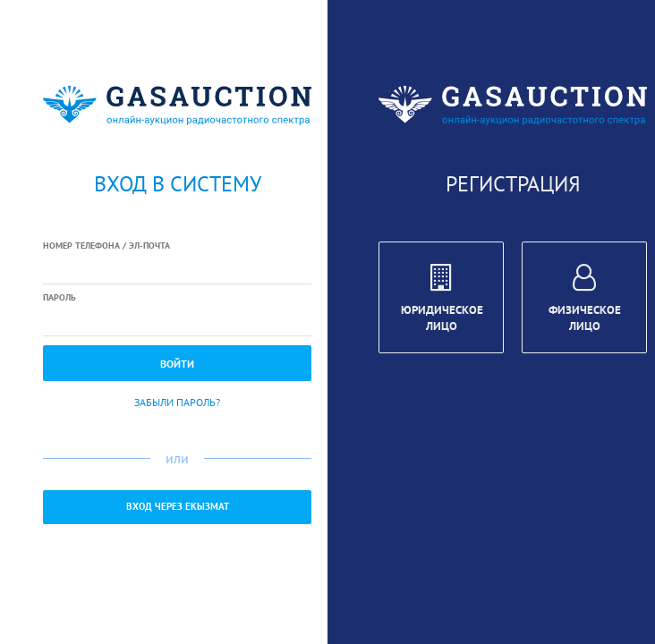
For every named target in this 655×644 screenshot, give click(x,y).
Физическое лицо (585, 301)
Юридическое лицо (442, 301)
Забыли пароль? (177, 402)
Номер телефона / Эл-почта (106, 246)
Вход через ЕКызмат (178, 506)
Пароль (60, 297)
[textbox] (177, 269)
